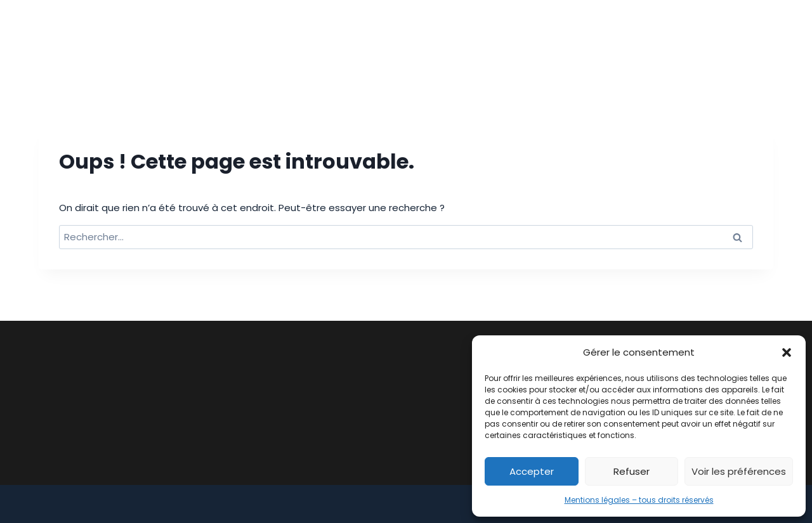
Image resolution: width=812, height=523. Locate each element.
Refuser (632, 471)
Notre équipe (489, 37)
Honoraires (573, 37)
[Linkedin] (762, 37)
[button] (787, 352)
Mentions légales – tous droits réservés (639, 500)
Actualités (652, 37)
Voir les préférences (739, 471)
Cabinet (325, 37)
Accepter (532, 471)
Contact (725, 37)
